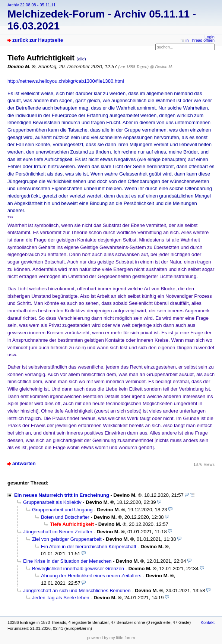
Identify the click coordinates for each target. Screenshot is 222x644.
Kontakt (208, 622)
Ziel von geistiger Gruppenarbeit (67, 539)
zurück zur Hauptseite (38, 40)
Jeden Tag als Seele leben (61, 598)
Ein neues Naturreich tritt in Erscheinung (62, 495)
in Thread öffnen (200, 40)
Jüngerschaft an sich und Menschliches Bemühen (77, 591)
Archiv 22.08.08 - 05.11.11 (31, 5)
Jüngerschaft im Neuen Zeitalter (58, 532)
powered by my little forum (111, 638)
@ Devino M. (161, 67)
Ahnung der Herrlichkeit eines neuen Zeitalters (91, 576)
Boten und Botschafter (65, 517)
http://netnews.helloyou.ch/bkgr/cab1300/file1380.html (66, 81)
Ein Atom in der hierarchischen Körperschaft (89, 547)
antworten (24, 463)
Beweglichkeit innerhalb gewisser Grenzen (78, 569)
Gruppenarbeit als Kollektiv (52, 502)
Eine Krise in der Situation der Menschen (67, 561)
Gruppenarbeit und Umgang (62, 510)
